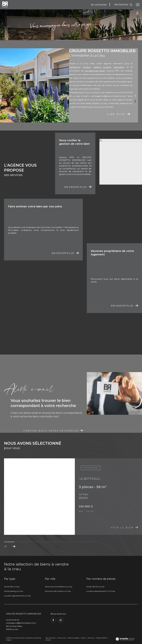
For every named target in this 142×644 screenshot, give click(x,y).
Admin (84, 638)
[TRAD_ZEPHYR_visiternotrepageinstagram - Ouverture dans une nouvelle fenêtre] (61, 620)
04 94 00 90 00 (13, 620)
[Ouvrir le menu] (138, 5)
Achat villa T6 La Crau (95, 587)
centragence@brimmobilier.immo (109, 96)
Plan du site (62, 638)
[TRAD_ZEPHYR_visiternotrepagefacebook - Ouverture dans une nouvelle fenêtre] (53, 620)
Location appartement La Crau (17, 596)
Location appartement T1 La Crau (101, 591)
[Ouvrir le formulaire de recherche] (123, 5)
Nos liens (91, 638)
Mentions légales (74, 638)
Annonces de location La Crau (58, 591)
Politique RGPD (101, 638)
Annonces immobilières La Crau (59, 587)
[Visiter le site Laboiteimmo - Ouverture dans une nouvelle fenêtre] (125, 639)
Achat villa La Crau (12, 587)
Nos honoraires (51, 638)
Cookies (48, 640)
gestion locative (102, 67)
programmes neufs (95, 71)
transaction (75, 67)
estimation (119, 67)
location (87, 67)
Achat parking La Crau (14, 591)
